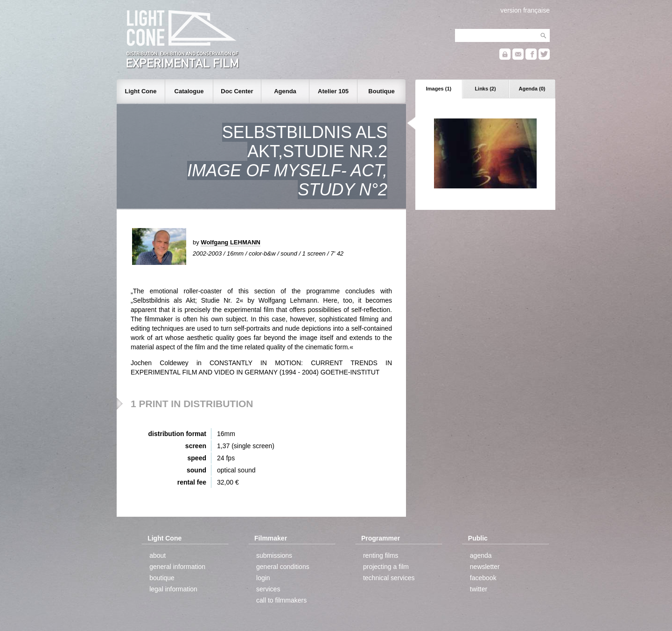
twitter (479, 589)
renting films (381, 555)
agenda (481, 555)
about (157, 555)
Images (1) (439, 89)
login (263, 578)
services (268, 589)
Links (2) (485, 89)
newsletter (485, 567)
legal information (173, 589)
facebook (483, 578)
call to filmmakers (281, 600)
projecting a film (386, 567)
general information (177, 567)
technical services (389, 578)
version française (525, 10)
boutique (162, 578)
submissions (274, 555)
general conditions (283, 567)
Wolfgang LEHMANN (231, 242)
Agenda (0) (532, 89)
